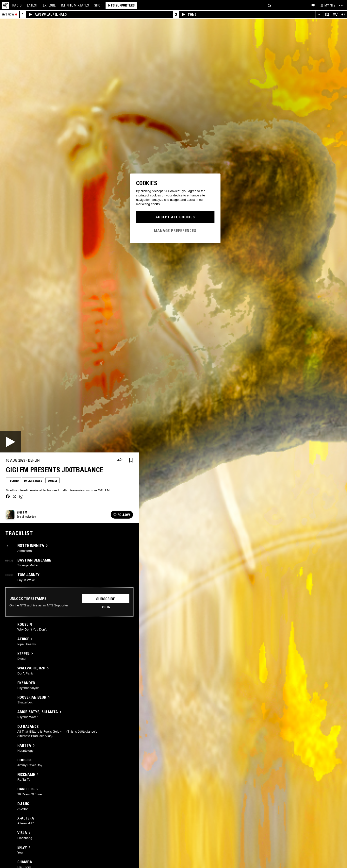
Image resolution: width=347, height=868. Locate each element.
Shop (98, 5)
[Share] (120, 460)
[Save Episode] (131, 460)
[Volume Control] (343, 15)
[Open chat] (313, 5)
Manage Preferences (175, 230)
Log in (106, 607)
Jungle (52, 481)
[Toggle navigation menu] (341, 5)
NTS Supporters (121, 5)
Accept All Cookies (175, 217)
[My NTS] (327, 5)
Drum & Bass (33, 481)
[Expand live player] (319, 15)
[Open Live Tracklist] (335, 15)
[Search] (269, 5)
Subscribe (106, 599)
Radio (17, 5)
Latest (32, 5)
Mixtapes (75, 5)
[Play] (11, 442)
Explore (49, 5)
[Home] (5, 5)
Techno (13, 481)
